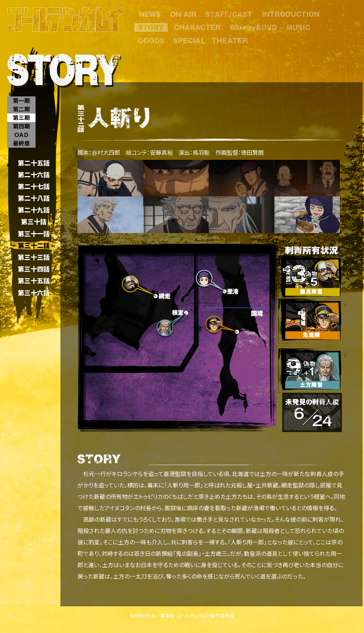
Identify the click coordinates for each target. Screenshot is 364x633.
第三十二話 (34, 245)
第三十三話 (34, 257)
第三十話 (34, 222)
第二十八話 (34, 198)
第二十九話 (34, 210)
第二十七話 (34, 186)
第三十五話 (34, 281)
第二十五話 (34, 163)
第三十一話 (34, 234)
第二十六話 (34, 175)
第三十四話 (34, 269)
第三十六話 (34, 293)
